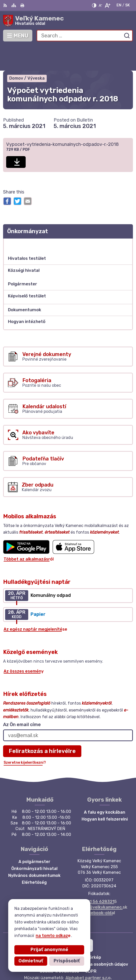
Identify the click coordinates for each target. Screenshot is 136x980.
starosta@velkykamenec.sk (99, 882)
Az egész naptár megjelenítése (35, 604)
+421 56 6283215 (99, 876)
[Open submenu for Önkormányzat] (126, 219)
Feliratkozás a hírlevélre (42, 726)
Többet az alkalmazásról (29, 534)
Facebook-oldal (99, 888)
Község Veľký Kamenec (84, 960)
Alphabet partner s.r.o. (89, 953)
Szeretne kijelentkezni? (25, 737)
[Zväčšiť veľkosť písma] (107, 5)
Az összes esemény (24, 646)
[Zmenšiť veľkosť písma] (100, 5)
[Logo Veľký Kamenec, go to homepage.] (68, 21)
